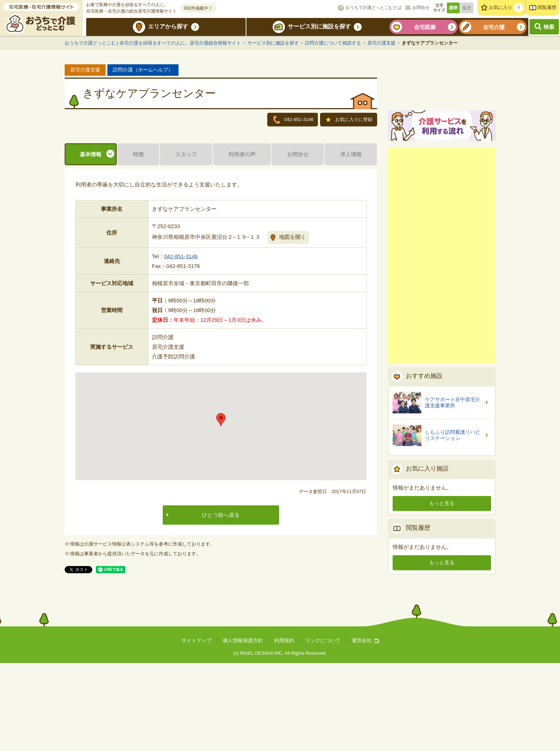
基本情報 (91, 243)
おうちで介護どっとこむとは (374, 8)
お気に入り (506, 8)
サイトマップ (196, 729)
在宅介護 (494, 27)
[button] (221, 508)
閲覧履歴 (547, 7)
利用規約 (284, 729)
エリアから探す (168, 26)
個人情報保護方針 (243, 729)
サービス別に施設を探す (319, 26)
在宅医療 (425, 27)
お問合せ (421, 8)
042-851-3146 (181, 345)
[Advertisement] (442, 339)
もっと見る (442, 587)
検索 (549, 27)
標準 (453, 8)
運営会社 (365, 729)
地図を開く (293, 326)
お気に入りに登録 (350, 120)
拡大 (467, 8)
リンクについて (323, 729)
